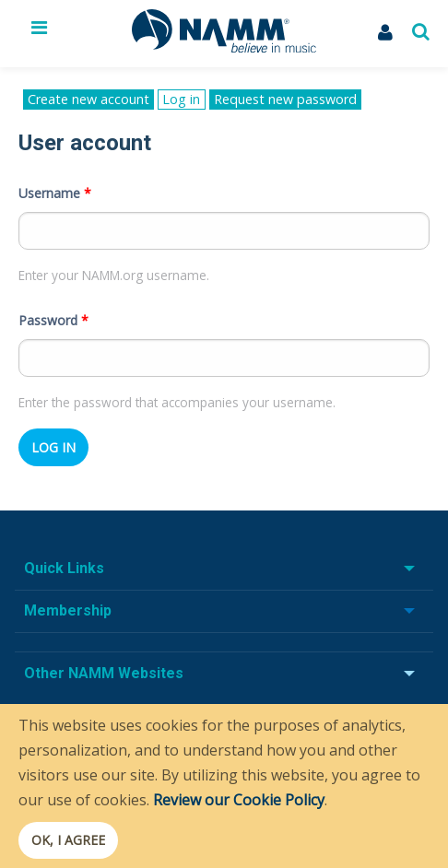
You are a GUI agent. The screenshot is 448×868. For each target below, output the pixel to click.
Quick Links (64, 568)
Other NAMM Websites (104, 673)
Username (55, 193)
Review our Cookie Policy (239, 800)
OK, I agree (68, 840)
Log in (183, 100)
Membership (68, 610)
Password (53, 320)
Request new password (285, 99)
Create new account (88, 99)
